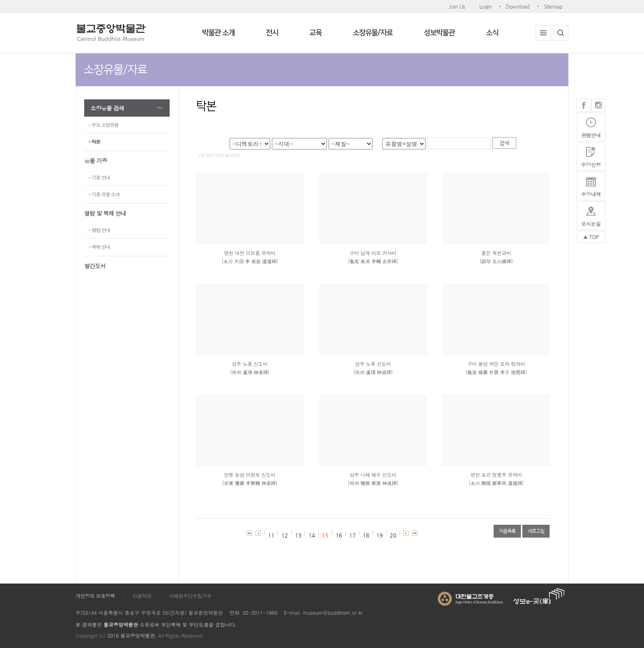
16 (339, 535)
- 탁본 (94, 141)
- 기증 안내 (99, 177)
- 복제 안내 (99, 247)
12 (285, 535)
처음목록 (507, 531)
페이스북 (584, 105)
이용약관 (142, 596)
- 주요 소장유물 (103, 125)
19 (379, 535)
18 (366, 535)
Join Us (457, 6)
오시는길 (591, 224)
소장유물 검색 (107, 108)
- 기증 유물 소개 (104, 194)
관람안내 (591, 135)
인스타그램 (598, 105)
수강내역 (591, 194)
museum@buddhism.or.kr (333, 612)
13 (298, 535)
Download (517, 6)
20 (393, 535)
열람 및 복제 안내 (105, 213)
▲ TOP (591, 237)
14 (312, 535)
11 (271, 535)
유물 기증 (96, 161)
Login (486, 6)
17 (352, 535)
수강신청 (591, 164)
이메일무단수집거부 (191, 596)
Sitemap (553, 6)
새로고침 (536, 531)
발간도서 (95, 266)
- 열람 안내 (99, 230)
